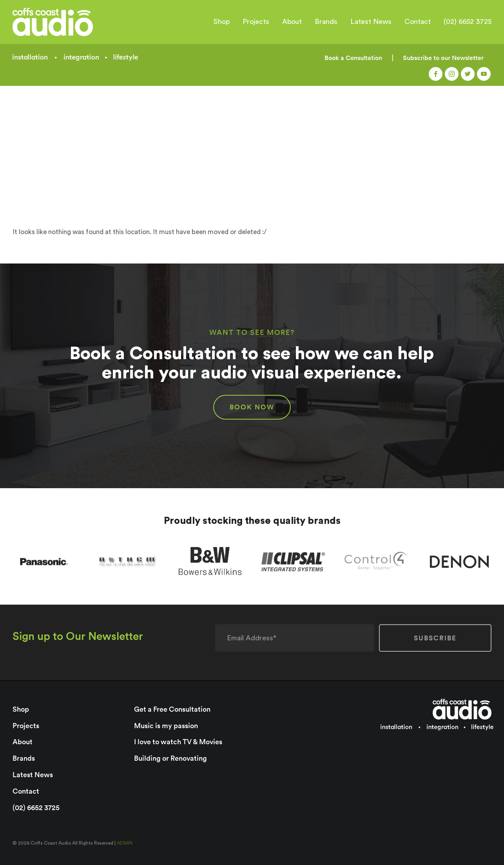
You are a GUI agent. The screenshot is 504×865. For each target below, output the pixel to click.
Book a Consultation (353, 58)
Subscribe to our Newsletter (443, 58)
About (292, 22)
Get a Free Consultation (172, 709)
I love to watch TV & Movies (178, 742)
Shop (222, 22)
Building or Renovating (170, 758)
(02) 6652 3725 (468, 22)
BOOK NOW (252, 407)
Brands (326, 22)
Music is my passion (166, 726)
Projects (256, 22)
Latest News (371, 22)
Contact (418, 22)
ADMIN (125, 843)
